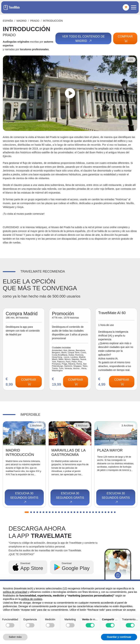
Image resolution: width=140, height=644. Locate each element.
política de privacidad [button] (15, 592)
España (8, 21)
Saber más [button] (15, 637)
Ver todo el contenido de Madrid (83, 39)
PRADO (35, 21)
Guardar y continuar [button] (119, 637)
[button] (27, 512)
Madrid (22, 21)
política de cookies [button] (32, 599)
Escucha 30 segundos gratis (24, 498)
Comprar (125, 39)
